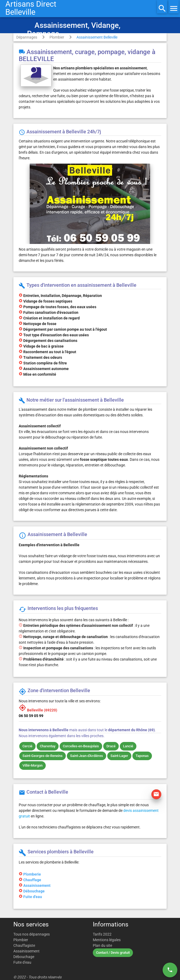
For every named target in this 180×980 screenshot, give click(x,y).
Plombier (57, 37)
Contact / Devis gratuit (113, 953)
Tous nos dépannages (32, 934)
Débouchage (34, 891)
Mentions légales (107, 940)
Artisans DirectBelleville (31, 8)
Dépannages (27, 37)
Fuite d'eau (33, 897)
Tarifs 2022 (102, 934)
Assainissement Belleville (97, 37)
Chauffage (32, 880)
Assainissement (37, 885)
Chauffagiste (24, 945)
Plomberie (32, 874)
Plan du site (102, 945)
